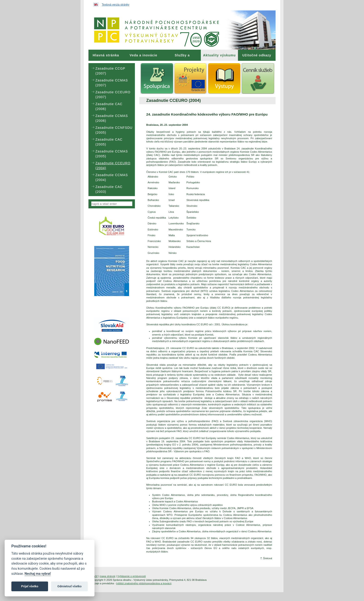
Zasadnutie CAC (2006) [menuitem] (109, 106)
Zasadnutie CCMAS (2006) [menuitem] (112, 118)
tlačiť (95, 576)
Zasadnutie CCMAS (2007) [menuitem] (112, 83)
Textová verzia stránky (115, 5)
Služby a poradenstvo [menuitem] (182, 57)
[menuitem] (106, 55)
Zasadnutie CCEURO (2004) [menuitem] (113, 166)
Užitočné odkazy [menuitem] (257, 55)
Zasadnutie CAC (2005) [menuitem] (109, 142)
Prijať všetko (30, 586)
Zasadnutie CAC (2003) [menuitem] (109, 189)
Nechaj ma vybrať (38, 574)
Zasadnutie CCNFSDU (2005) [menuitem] (114, 130)
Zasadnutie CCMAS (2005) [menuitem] (112, 154)
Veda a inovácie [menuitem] (143, 55)
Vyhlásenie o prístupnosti (132, 576)
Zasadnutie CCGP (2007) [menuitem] (110, 71)
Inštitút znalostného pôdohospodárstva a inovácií (144, 583)
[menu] (112, 130)
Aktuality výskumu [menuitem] (219, 55)
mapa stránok (108, 576)
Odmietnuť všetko (69, 586)
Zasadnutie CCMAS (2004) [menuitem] (112, 177)
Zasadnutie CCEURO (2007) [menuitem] (113, 95)
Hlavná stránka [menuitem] (106, 55)
